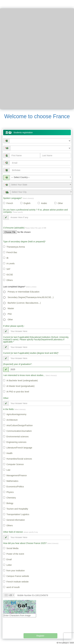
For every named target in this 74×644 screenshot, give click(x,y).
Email (9, 559)
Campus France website (18, 576)
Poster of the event (15, 554)
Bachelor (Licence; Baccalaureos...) (24, 303)
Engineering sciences (16, 442)
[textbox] (41, 185)
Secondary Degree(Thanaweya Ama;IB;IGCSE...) (31, 297)
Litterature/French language (19, 448)
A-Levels (10, 263)
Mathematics (12, 481)
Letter (9, 565)
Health (9, 453)
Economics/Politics (15, 487)
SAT (8, 269)
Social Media (12, 548)
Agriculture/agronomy (16, 414)
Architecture (12, 420)
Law (8, 470)
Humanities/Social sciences (19, 459)
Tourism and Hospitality (17, 509)
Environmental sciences (18, 437)
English (27, 203)
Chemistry (11, 498)
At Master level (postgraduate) (21, 386)
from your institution (16, 571)
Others (10, 280)
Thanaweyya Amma (16, 247)
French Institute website (18, 582)
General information (16, 520)
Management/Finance (17, 475)
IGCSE (10, 275)
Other (60, 203)
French (10, 203)
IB (7, 258)
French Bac (12, 252)
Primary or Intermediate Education (24, 292)
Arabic (44, 203)
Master (11, 308)
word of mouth (13, 587)
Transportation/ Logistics (18, 514)
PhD (10, 314)
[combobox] (41, 178)
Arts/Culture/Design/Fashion (20, 425)
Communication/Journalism (19, 431)
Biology (10, 503)
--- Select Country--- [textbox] (20, 177)
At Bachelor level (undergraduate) (22, 381)
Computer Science (15, 464)
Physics (10, 492)
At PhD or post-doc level (18, 392)
